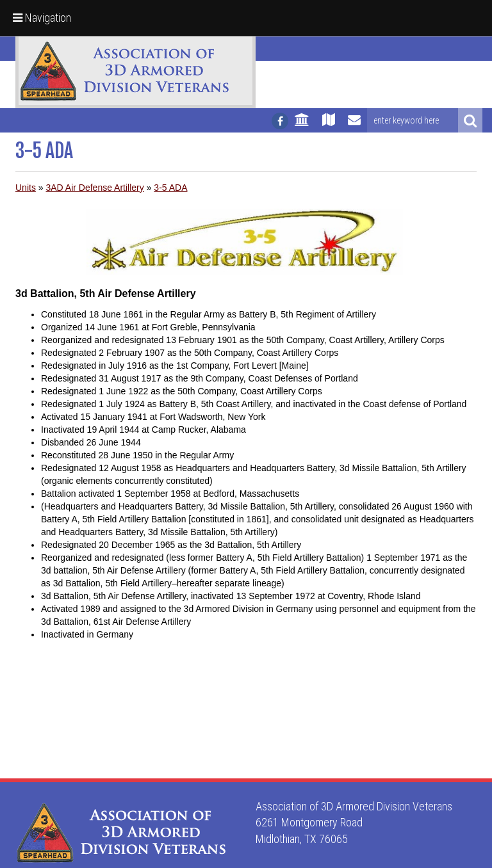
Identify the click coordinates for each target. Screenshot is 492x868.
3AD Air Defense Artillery (94, 188)
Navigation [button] (42, 18)
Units (26, 188)
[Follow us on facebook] (280, 121)
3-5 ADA (170, 188)
